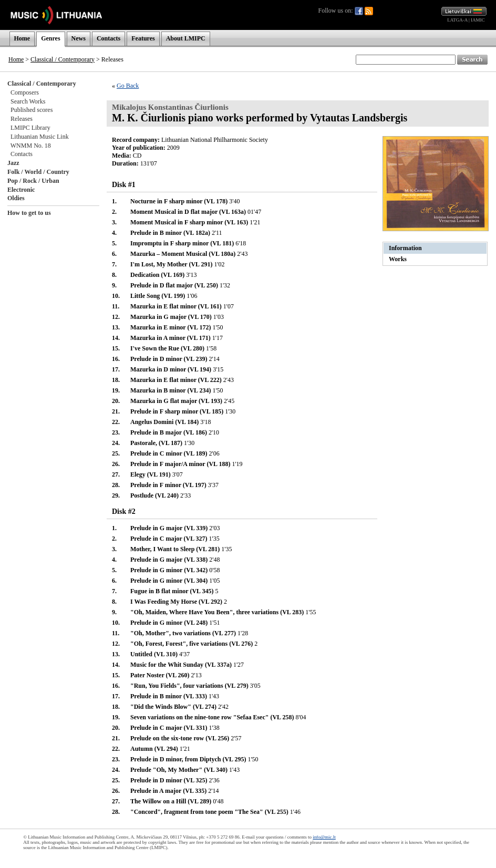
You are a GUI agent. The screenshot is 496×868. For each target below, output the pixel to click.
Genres (50, 38)
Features (143, 38)
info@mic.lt (324, 837)
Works (398, 259)
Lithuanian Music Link (40, 137)
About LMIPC (186, 38)
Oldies (16, 198)
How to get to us (29, 213)
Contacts (109, 38)
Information (405, 248)
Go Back (128, 86)
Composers (25, 92)
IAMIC (478, 20)
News (79, 38)
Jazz (13, 163)
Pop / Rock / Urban (33, 181)
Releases (22, 119)
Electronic (21, 190)
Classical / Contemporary (63, 59)
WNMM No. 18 (31, 146)
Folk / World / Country (38, 172)
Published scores (32, 110)
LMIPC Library (30, 128)
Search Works (28, 101)
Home (22, 38)
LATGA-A (457, 20)
